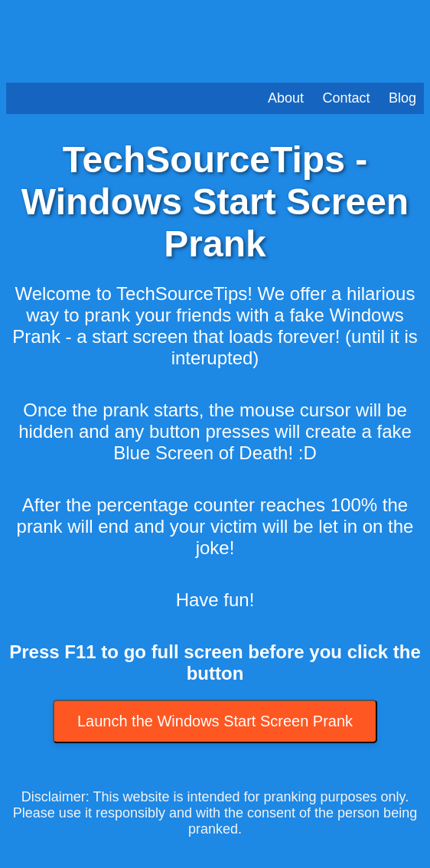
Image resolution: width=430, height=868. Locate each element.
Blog (402, 98)
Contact (346, 98)
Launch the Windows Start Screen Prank (215, 721)
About (286, 98)
